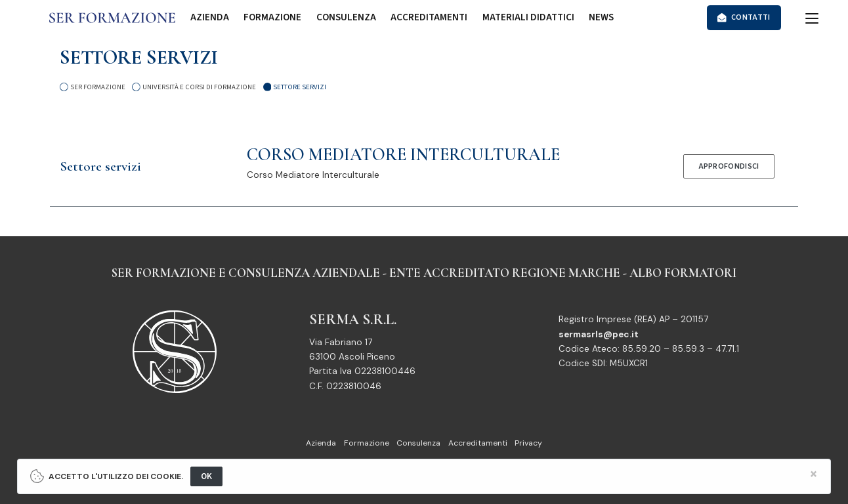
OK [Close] (207, 476)
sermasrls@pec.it (599, 334)
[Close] (814, 474)
